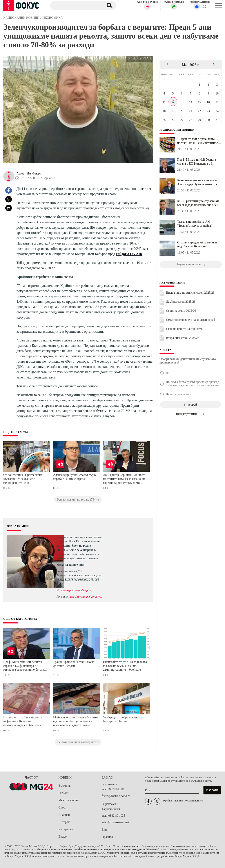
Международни (69, 800)
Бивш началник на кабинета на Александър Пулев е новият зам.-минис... (199, 182)
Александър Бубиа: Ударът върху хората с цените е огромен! (75, 477)
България (64, 786)
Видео (63, 837)
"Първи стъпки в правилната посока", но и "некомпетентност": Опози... (199, 141)
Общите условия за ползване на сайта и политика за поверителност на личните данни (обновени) (97, 849)
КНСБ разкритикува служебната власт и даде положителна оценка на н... (199, 203)
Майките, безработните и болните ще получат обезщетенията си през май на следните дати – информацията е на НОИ (75, 722)
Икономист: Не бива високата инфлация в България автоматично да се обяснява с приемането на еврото (23, 722)
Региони (64, 793)
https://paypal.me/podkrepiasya (75, 590)
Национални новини (177, 130)
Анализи (64, 815)
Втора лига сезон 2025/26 (183, 338)
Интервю (64, 822)
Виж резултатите (191, 414)
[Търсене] (75, 5)
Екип (105, 830)
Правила (107, 837)
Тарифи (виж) (111, 809)
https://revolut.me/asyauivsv (85, 597)
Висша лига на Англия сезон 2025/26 (190, 293)
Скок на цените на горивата (184, 329)
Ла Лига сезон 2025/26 (181, 302)
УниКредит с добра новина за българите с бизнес (122, 719)
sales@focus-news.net (115, 822)
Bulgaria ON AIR (129, 254)
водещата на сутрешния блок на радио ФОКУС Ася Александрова (78, 546)
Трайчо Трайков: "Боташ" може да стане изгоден (74, 664)
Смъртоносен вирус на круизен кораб (191, 320)
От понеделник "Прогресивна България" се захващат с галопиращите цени (23, 479)
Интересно (65, 829)
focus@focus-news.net (116, 796)
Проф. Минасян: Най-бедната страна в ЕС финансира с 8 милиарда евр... (197, 162)
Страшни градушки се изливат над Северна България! (197, 244)
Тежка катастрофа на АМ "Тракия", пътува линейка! (195, 224)
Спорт (63, 808)
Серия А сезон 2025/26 (181, 311)
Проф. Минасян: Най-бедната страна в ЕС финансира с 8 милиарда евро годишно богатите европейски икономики (25, 666)
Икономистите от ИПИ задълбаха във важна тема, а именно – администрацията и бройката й (125, 666)
